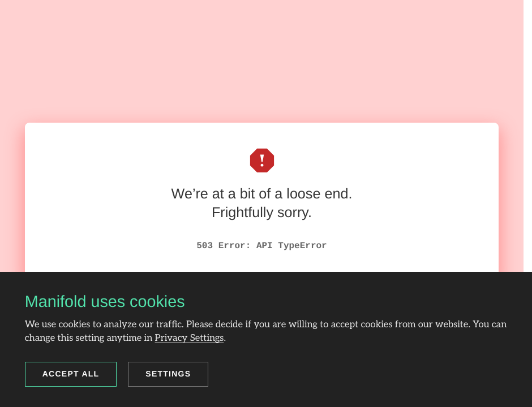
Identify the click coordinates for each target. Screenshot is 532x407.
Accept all (71, 374)
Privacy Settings (190, 338)
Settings (168, 374)
